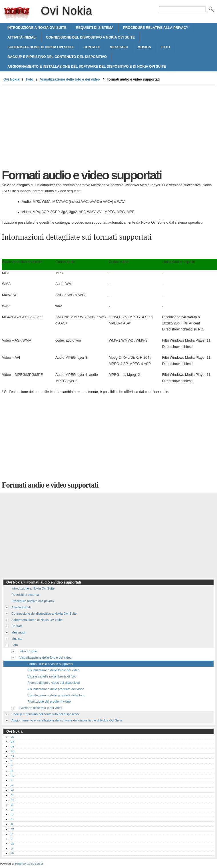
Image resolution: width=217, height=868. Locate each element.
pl (12, 805)
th (12, 834)
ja (12, 785)
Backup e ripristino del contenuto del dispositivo (57, 57)
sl (12, 824)
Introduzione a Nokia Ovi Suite (37, 28)
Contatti (92, 47)
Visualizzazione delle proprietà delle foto (56, 695)
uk (12, 843)
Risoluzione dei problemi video (49, 701)
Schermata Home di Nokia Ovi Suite (41, 47)
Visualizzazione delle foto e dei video (70, 79)
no (12, 800)
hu (12, 775)
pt (12, 809)
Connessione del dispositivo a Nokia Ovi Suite (90, 37)
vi (12, 848)
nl (12, 795)
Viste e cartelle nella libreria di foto (52, 676)
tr (12, 839)
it (11, 780)
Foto (165, 47)
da (12, 741)
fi (11, 761)
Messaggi (119, 47)
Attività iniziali (22, 37)
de (12, 746)
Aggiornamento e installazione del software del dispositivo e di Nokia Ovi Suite (87, 67)
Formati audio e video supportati (50, 664)
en (12, 751)
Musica (144, 47)
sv (12, 829)
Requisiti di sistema (95, 28)
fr (12, 766)
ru (12, 819)
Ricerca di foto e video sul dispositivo (54, 683)
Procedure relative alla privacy (156, 28)
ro (12, 814)
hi (12, 771)
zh (12, 853)
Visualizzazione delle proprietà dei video (56, 689)
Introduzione (28, 651)
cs (12, 737)
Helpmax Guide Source (29, 864)
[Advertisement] (50, 128)
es (12, 756)
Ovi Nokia (17, 13)
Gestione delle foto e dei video (41, 708)
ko (12, 790)
